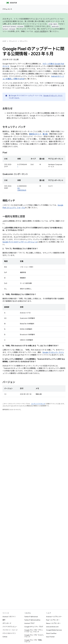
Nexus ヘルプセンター (53, 623)
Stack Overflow (51, 633)
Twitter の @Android (31, 617)
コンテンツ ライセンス (38, 404)
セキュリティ (24, 41)
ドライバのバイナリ (9, 633)
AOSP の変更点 (40, 31)
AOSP (4, 41)
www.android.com (52, 627)
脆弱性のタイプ (35, 134)
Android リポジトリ (9, 617)
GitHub (5, 637)
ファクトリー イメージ (10, 630)
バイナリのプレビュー (10, 627)
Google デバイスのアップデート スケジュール (20, 242)
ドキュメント (7, 9)
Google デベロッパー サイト (53, 96)
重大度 (45, 134)
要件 (4, 620)
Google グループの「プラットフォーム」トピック (34, 631)
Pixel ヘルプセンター (53, 620)
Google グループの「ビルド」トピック (34, 636)
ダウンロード (7, 623)
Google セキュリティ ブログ (34, 627)
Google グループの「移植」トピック (34, 641)
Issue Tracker (50, 637)
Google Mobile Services (54, 630)
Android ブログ (29, 623)
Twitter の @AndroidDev (32, 620)
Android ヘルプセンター (54, 617)
